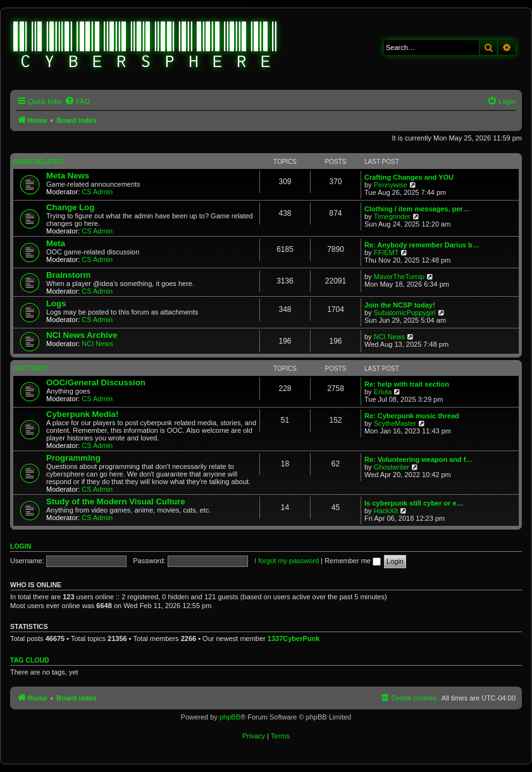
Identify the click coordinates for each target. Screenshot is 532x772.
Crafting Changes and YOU (409, 177)
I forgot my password (287, 561)
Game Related (38, 162)
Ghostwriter (392, 467)
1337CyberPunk (294, 638)
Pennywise (391, 185)
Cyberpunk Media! (82, 414)
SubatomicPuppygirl (405, 313)
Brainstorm (68, 275)
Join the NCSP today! (400, 305)
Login (21, 546)
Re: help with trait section (407, 384)
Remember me (353, 561)
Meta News (68, 176)
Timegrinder (392, 216)
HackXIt (386, 511)
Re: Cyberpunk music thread (412, 416)
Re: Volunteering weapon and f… (419, 459)
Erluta (383, 392)
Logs (56, 303)
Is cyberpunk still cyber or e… (414, 503)
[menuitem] (77, 101)
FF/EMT (387, 252)
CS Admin (97, 192)
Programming (73, 458)
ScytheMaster (395, 423)
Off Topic (30, 369)
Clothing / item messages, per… (417, 209)
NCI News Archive (82, 335)
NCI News (97, 344)
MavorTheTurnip (399, 277)
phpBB (230, 717)
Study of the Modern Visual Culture (116, 501)
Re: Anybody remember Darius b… (422, 245)
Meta (56, 243)
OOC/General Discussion (96, 383)
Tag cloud (30, 660)
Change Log (70, 207)
